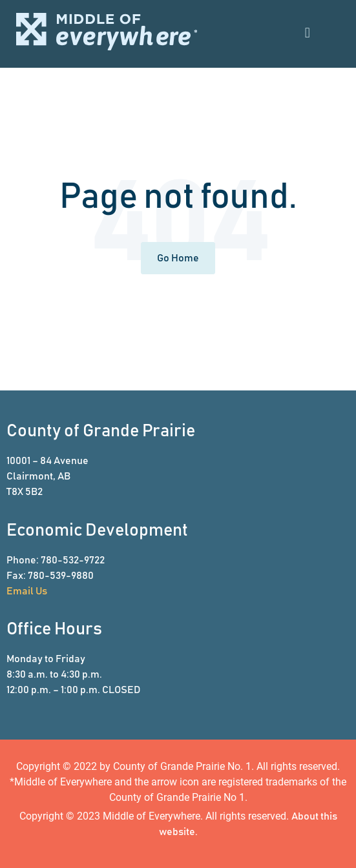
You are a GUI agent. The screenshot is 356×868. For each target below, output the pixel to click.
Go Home (178, 258)
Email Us (27, 591)
